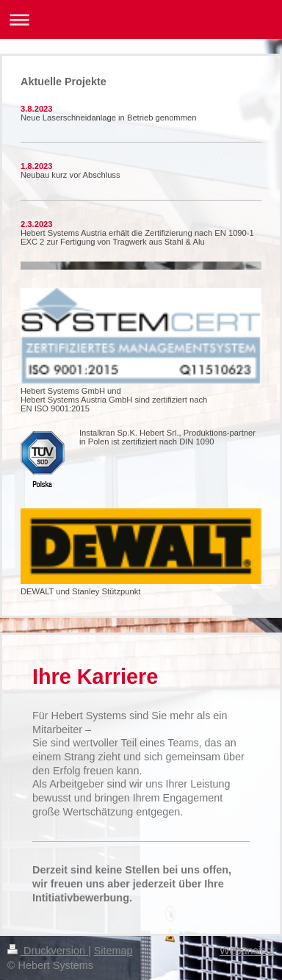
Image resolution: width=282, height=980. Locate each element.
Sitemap (113, 951)
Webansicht (247, 951)
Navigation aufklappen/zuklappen (141, 19)
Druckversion (48, 951)
